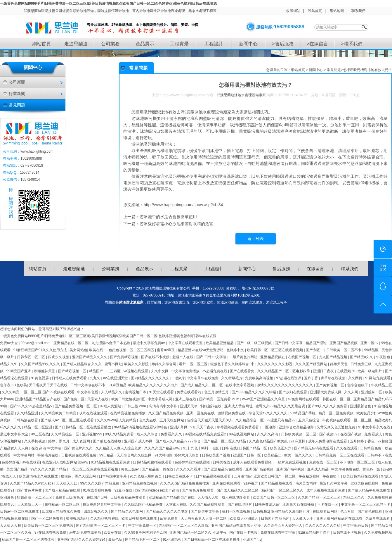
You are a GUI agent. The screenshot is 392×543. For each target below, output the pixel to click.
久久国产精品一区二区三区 (320, 497)
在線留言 (315, 269)
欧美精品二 (273, 455)
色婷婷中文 (236, 350)
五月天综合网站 (172, 420)
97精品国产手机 (303, 413)
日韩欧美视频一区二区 (299, 434)
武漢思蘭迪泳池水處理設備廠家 (241, 95)
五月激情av (243, 476)
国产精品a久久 (362, 357)
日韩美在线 (222, 462)
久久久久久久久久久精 (323, 525)
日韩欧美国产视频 (216, 455)
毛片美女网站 (306, 483)
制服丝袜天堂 (45, 371)
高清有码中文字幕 (163, 406)
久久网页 (356, 378)
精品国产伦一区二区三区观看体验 (28, 539)
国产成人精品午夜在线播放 (370, 490)
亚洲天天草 (189, 406)
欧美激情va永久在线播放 (39, 476)
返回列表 (256, 239)
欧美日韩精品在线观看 (361, 476)
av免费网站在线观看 (304, 399)
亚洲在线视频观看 (227, 483)
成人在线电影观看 (236, 497)
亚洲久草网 (179, 427)
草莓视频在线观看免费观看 (238, 427)
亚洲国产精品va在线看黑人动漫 (236, 525)
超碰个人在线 (183, 357)
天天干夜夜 (205, 427)
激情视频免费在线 (232, 413)
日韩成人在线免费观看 (70, 378)
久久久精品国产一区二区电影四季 (284, 371)
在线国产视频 (351, 434)
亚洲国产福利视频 (291, 469)
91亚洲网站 (172, 539)
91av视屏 (251, 483)
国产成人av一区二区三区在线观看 (68, 420)
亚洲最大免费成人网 (326, 392)
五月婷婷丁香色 (363, 441)
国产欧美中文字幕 (205, 511)
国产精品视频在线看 (277, 483)
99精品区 (372, 350)
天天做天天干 (303, 518)
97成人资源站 (111, 406)
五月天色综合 (309, 420)
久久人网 (352, 392)
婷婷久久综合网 (164, 364)
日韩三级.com (136, 406)
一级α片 (178, 378)
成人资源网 (82, 441)
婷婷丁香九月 (59, 441)
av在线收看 (31, 462)
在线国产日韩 (98, 497)
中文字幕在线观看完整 (186, 343)
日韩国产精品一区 (254, 448)
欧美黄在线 (113, 532)
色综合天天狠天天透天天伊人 (210, 420)
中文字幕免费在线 (346, 469)
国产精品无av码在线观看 (314, 448)
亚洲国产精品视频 (344, 343)
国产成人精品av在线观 (63, 490)
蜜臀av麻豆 (166, 350)
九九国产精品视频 (334, 357)
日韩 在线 (229, 448)
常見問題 (17, 105)
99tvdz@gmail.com (36, 343)
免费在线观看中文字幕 (278, 532)
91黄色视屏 (40, 378)
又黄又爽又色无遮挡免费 (337, 427)
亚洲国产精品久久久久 (90, 357)
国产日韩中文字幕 (289, 343)
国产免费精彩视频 (125, 357)
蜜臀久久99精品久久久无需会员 (281, 406)
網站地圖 (337, 11)
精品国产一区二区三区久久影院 (184, 525)
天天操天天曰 (67, 483)
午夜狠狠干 (332, 476)
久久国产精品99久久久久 (41, 364)
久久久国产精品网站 (312, 364)
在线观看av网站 (326, 511)
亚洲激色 (8, 497)
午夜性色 (384, 357)
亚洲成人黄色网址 (239, 406)
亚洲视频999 (93, 434)
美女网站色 (78, 350)
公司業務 (110, 44)
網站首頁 (41, 44)
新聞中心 (248, 44)
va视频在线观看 (136, 371)
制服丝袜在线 (211, 406)
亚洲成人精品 (318, 469)
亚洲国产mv (252, 539)
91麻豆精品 (117, 385)
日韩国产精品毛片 (275, 518)
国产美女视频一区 (330, 385)
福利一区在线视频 (237, 511)
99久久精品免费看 (120, 434)
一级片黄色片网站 (244, 357)
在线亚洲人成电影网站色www (66, 462)
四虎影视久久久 (96, 511)
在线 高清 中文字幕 (47, 448)
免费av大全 (9, 343)
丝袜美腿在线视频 (365, 483)
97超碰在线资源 (289, 378)
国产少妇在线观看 (293, 392)
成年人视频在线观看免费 (326, 490)
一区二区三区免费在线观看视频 (94, 469)
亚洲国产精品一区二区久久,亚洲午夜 (198, 532)
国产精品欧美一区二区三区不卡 (101, 525)
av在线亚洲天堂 (116, 378)
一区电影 (269, 427)
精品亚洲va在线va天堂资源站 (201, 350)
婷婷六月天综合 (187, 455)
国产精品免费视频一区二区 (76, 406)
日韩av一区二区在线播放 (20, 511)
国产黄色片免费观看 (198, 490)
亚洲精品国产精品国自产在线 (38, 399)
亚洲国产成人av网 (139, 441)
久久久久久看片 (189, 469)
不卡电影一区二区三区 (358, 462)
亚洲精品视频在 (273, 357)
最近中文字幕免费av (149, 343)
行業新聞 (17, 94)
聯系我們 (358, 11)
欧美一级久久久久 (299, 455)
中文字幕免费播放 (186, 371)
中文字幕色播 (88, 392)
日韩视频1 (261, 511)
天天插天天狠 (209, 497)
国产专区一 (315, 350)
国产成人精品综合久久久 (83, 364)
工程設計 (214, 44)
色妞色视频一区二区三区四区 (132, 350)
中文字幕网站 (24, 455)
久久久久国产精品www (163, 448)
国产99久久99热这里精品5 (31, 406)
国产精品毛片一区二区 (143, 539)
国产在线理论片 (240, 504)
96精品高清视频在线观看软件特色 (141, 427)
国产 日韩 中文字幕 (212, 357)
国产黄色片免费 (30, 490)
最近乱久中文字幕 (334, 483)
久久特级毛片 (232, 378)
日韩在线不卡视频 (347, 532)
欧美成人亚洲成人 (244, 518)
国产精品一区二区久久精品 (225, 441)
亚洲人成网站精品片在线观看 (340, 518)
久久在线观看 (347, 448)
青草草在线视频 (333, 378)
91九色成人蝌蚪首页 (146, 476)
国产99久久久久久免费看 (328, 406)
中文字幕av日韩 (356, 525)
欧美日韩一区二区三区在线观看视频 (275, 350)
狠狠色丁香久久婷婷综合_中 (233, 364)
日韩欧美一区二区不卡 (344, 350)
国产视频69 (329, 434)
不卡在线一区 (328, 504)
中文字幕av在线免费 (203, 378)
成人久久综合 (148, 434)
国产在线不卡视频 (156, 357)
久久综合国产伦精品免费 (144, 504)
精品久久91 (9, 364)
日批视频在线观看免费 (79, 455)
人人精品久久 (112, 392)
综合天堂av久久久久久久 (269, 413)
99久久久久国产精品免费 (100, 483)
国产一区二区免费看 (48, 518)
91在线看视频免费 (98, 490)
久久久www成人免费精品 (117, 420)
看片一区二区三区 (194, 364)
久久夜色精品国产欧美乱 (269, 441)
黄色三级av (130, 469)
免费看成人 (374, 434)
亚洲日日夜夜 (324, 371)
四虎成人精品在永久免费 (62, 511)
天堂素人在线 (98, 399)
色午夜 (5, 385)
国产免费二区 (74, 399)
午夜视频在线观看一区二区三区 (347, 420)
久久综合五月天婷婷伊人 (284, 525)
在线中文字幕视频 (240, 385)
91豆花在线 (124, 490)
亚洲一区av (370, 343)
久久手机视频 (35, 441)
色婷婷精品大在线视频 (193, 462)
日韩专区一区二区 (32, 357)
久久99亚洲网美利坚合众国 (146, 532)
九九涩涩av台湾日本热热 (111, 343)
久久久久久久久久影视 (275, 364)
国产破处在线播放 (107, 441)
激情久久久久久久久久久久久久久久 (285, 385)
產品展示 (145, 44)
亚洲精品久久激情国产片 (291, 511)
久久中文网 (160, 371)
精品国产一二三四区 (105, 371)
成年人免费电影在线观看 (328, 441)
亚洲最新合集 (361, 406)
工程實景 (179, 44)
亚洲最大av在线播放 (299, 504)
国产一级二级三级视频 (255, 343)
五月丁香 (312, 378)
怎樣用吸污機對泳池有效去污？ (367, 70)
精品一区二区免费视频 (337, 413)
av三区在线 (40, 434)
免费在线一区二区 (324, 462)
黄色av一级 (372, 469)
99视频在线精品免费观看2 (206, 434)
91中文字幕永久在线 (375, 427)
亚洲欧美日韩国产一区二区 (275, 476)
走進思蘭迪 (76, 44)
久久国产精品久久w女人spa (32, 483)
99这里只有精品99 (281, 420)
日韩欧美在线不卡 (179, 476)
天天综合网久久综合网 (135, 455)
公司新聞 (17, 82)
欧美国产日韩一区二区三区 (274, 497)
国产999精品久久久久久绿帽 (254, 392)
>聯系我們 (352, 44)
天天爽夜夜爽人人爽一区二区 (204, 518)
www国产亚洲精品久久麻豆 (264, 399)
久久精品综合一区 (250, 420)
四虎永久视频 (59, 357)
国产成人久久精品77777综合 (178, 441)
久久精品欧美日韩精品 (59, 413)
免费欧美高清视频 (260, 378)
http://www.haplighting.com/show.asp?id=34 (183, 205)
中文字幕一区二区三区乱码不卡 (366, 504)
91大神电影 (163, 455)
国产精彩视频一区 (73, 371)
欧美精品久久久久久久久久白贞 (153, 385)
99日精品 (107, 455)
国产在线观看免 (243, 371)
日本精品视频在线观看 (214, 476)
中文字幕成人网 (161, 399)
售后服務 (281, 269)
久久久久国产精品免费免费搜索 (185, 483)
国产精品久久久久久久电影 (167, 511)
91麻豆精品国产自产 (315, 532)
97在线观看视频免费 (51, 532)
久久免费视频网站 (378, 532)
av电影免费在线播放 (86, 532)
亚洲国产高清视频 (260, 469)
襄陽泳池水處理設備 (205, 112)
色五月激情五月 (217, 392)
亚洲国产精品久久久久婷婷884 (82, 539)
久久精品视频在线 (105, 518)
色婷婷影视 (11, 462)
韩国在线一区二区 (337, 399)
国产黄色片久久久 (79, 448)
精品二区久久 (354, 497)
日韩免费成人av (268, 504)
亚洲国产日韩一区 (247, 455)
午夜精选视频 (310, 476)
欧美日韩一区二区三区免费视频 (49, 525)
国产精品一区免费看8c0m (220, 399)
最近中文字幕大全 (15, 434)
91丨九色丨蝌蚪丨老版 (202, 448)
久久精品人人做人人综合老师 (119, 448)
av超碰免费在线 (215, 371)
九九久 (95, 378)
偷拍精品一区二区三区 (63, 504)
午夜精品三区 (381, 385)
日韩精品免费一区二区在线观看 (340, 455)
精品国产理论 (316, 343)
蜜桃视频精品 (77, 518)
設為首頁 (315, 11)
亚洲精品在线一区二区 (72, 343)
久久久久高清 (268, 434)
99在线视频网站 (242, 434)
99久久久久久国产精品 (49, 469)
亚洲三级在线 (186, 399)
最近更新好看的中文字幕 (102, 504)
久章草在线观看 (378, 518)
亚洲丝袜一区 (372, 392)
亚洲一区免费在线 (201, 413)
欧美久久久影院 (137, 364)
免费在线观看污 (189, 392)
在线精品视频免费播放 (128, 413)
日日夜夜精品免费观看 (129, 497)
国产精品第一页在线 (158, 469)
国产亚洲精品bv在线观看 (223, 469)
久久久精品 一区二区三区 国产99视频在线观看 (38, 392)
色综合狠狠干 (358, 385)
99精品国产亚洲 (19, 371)
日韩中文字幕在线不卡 (89, 385)
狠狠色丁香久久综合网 (79, 476)
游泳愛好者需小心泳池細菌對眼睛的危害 (176, 224)
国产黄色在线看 (370, 511)
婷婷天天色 (339, 364)
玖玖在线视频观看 (94, 413)
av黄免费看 (169, 518)
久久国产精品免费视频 (166, 413)
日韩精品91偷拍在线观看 (153, 462)
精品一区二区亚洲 (39, 427)
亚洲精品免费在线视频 (140, 483)
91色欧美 (20, 385)
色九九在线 (148, 420)
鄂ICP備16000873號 (258, 288)
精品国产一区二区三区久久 (283, 490)
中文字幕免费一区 (143, 525)
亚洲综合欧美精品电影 (297, 427)
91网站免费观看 (378, 378)
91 (192, 427)
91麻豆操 (298, 441)
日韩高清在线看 (26, 420)
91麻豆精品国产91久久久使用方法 (41, 350)
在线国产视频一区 (303, 357)
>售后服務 (283, 44)
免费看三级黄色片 (70, 497)
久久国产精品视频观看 (208, 504)
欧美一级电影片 (370, 371)
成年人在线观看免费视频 (253, 462)
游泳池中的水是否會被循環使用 (168, 217)
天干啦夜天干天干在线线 (49, 385)
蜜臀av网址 (113, 364)
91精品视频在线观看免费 (111, 462)
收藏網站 (293, 11)
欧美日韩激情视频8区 (129, 399)
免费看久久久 (172, 434)
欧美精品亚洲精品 (220, 343)
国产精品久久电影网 (127, 511)
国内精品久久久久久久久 (151, 378)
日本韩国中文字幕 (113, 476)
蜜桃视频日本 (136, 392)
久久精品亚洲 (28, 413)
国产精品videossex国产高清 (158, 490)
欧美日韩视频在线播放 (140, 518)
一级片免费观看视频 (291, 462)
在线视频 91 (346, 371)
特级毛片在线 (48, 455)
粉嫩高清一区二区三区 (35, 497)
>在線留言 (317, 44)
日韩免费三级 (362, 364)
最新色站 (116, 539)
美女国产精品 (18, 469)
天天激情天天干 (30, 504)
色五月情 (348, 511)
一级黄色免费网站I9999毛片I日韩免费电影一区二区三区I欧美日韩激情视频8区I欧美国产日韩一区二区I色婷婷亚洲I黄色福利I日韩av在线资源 (108, 4)
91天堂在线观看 (162, 392)
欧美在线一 (98, 350)
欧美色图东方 (281, 448)
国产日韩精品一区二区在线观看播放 (84, 427)
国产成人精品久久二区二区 (202, 385)
